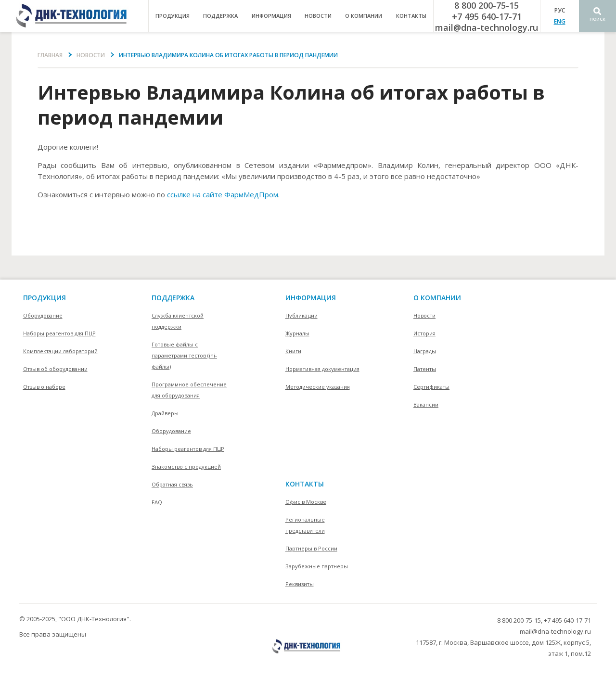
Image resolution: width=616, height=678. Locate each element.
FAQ (157, 502)
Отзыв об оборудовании (55, 369)
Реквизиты (300, 584)
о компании (364, 16)
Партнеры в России (311, 548)
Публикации (302, 315)
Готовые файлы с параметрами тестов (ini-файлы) (184, 355)
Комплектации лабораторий (60, 351)
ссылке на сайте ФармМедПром (223, 194)
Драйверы (165, 413)
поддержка (220, 16)
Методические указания (318, 387)
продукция (173, 16)
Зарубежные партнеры (317, 566)
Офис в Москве (306, 502)
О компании (437, 298)
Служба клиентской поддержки (178, 321)
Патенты (425, 369)
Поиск (597, 19)
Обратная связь (172, 484)
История (424, 333)
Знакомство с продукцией (186, 467)
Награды (425, 351)
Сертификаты (431, 387)
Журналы (297, 333)
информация (271, 16)
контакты (411, 16)
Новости (318, 16)
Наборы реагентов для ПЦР (59, 333)
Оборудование (43, 315)
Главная (50, 55)
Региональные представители (305, 525)
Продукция (45, 298)
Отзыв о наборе (44, 387)
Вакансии (426, 404)
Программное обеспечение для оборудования (189, 390)
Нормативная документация (322, 369)
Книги (293, 351)
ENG (560, 21)
